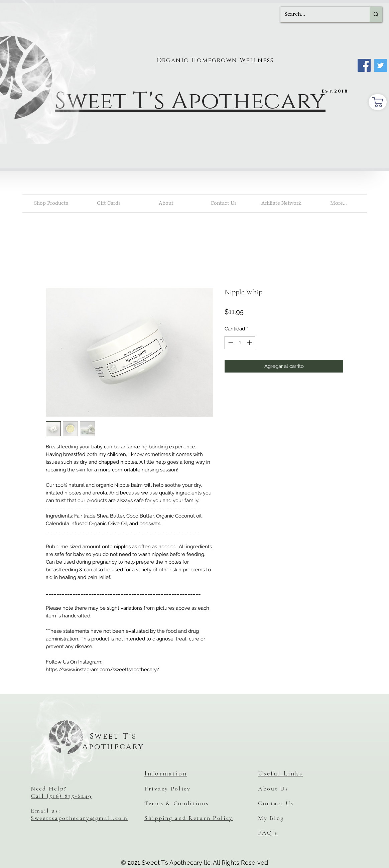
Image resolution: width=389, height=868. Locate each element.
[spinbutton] (240, 343)
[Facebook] (364, 65)
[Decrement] (230, 343)
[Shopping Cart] (378, 102)
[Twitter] (380, 65)
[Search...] (320, 14)
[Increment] (250, 343)
